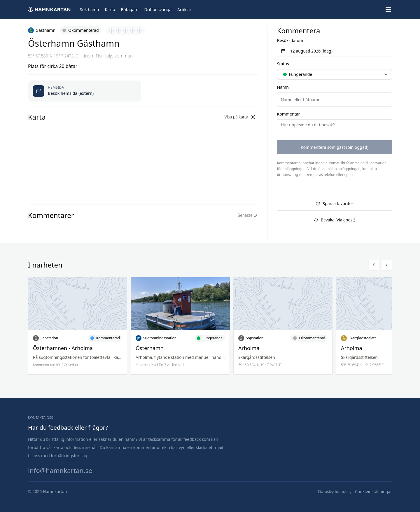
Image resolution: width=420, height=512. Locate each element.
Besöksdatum (290, 40)
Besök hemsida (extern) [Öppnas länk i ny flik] (71, 93)
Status (283, 64)
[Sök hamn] (90, 10)
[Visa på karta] (240, 117)
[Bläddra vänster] (374, 265)
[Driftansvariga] (158, 10)
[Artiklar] (184, 10)
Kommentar (289, 114)
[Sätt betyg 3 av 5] (125, 30)
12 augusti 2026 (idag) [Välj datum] (307, 51)
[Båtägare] (130, 10)
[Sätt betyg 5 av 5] (139, 30)
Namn (283, 87)
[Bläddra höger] (387, 265)
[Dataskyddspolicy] (335, 492)
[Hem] (50, 9)
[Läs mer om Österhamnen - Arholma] (78, 326)
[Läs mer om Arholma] (283, 326)
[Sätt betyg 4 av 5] (132, 30)
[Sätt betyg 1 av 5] (111, 30)
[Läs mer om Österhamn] (180, 326)
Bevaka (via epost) (335, 220)
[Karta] (110, 10)
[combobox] (335, 74)
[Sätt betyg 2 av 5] (118, 30)
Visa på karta (240, 117)
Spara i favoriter (334, 203)
